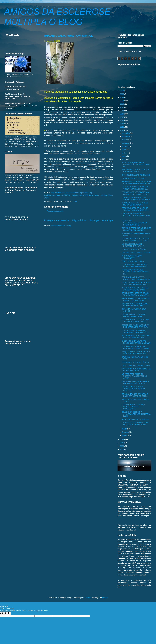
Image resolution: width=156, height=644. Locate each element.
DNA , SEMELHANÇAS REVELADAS (136, 175)
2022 (122, 97)
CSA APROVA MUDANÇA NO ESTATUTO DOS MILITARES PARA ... (136, 215)
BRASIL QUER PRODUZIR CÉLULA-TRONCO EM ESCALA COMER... (136, 294)
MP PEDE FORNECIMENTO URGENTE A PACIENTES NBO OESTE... (134, 376)
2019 (122, 107)
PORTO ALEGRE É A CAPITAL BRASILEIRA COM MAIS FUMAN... (136, 347)
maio (124, 156)
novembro (126, 136)
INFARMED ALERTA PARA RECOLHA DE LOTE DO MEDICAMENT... (136, 337)
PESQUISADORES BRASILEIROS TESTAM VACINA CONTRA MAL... (135, 209)
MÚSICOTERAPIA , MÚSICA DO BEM (136, 253)
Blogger (105, 598)
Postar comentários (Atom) (61, 226)
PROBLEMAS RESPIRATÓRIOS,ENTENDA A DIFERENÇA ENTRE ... (134, 223)
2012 (122, 130)
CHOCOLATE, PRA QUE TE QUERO (136, 365)
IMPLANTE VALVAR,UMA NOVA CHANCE (69, 36)
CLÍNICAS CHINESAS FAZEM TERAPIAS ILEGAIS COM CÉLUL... (136, 331)
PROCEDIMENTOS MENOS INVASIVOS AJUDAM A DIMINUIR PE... (135, 272)
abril (124, 159)
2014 (122, 124)
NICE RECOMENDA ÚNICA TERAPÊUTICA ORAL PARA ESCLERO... (133, 389)
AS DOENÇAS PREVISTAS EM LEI (135, 419)
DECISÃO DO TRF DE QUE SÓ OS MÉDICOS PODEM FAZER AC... (135, 424)
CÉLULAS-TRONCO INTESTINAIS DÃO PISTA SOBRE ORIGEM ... (135, 395)
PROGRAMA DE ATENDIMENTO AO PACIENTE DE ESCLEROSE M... (136, 193)
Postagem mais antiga (101, 220)
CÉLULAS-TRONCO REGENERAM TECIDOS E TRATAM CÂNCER (135, 321)
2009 (122, 446)
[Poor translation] (8, 613)
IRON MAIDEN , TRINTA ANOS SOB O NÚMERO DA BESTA (136, 171)
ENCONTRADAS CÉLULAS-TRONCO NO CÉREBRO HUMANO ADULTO (136, 183)
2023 (122, 94)
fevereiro (126, 432)
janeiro (125, 435)
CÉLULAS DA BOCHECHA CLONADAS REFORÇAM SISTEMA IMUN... (136, 414)
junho (124, 153)
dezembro (126, 133)
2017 (122, 114)
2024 (122, 91)
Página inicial (79, 220)
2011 (122, 439)
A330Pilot (87, 598)
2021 (122, 101)
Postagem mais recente (57, 220)
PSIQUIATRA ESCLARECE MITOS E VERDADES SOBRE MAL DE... (136, 353)
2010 (122, 443)
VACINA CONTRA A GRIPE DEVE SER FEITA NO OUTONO (135, 305)
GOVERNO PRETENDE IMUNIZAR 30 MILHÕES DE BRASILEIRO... (136, 229)
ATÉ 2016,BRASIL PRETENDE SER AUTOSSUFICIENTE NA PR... (135, 289)
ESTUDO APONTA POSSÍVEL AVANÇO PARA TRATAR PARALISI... (136, 278)
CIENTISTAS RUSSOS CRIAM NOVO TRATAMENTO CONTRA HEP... (136, 283)
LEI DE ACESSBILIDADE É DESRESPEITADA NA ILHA (133, 245)
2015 (122, 120)
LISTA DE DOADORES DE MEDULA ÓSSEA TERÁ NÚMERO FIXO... (135, 188)
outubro (125, 140)
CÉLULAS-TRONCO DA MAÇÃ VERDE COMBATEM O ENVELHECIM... (133, 407)
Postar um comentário (55, 211)
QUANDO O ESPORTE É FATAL (134, 249)
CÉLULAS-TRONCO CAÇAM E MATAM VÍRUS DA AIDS (134, 315)
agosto (125, 146)
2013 (122, 127)
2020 (122, 104)
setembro (126, 143)
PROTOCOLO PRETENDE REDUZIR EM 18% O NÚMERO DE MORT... (136, 240)
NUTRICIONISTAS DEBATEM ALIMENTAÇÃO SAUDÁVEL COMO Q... (136, 164)
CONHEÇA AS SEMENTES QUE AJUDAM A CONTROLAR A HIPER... (136, 198)
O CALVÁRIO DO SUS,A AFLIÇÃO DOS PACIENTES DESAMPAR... (135, 266)
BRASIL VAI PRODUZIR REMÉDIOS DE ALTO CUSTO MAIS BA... (136, 299)
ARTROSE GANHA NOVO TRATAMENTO (132, 257)
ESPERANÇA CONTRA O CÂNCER (135, 362)
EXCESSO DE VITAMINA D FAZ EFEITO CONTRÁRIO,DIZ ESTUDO (136, 342)
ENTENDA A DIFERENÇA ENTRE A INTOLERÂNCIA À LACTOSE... (135, 382)
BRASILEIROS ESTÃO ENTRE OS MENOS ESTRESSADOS (135, 204)
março (125, 429)
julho (124, 150)
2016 (122, 117)
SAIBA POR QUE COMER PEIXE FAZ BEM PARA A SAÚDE (136, 370)
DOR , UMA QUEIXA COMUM (133, 261)
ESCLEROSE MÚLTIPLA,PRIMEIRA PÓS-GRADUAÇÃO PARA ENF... (135, 326)
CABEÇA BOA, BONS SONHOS (134, 178)
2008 (122, 449)
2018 (122, 110)
